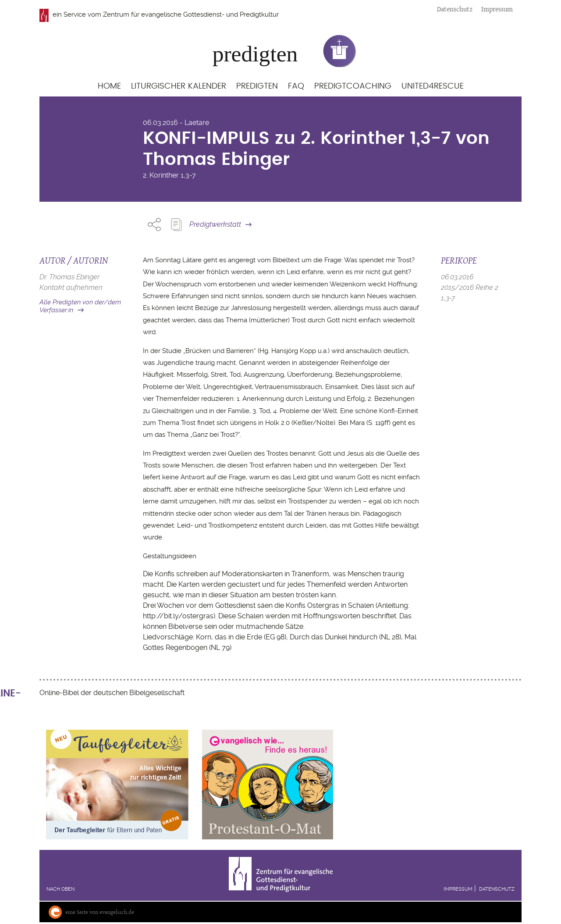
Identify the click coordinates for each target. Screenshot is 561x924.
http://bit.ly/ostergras (178, 616)
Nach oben (60, 889)
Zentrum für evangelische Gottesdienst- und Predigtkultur (191, 14)
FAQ (296, 86)
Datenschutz (455, 9)
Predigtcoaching (353, 86)
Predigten (257, 86)
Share (154, 225)
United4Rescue (433, 86)
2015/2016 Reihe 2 (470, 287)
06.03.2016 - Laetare (176, 123)
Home (109, 86)
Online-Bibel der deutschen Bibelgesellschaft (112, 693)
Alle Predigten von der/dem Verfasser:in (80, 306)
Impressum (497, 9)
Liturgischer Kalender (179, 86)
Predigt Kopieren (176, 225)
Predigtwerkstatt (215, 224)
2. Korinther (161, 175)
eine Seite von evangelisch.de (100, 912)
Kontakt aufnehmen (71, 287)
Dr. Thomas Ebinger (69, 277)
